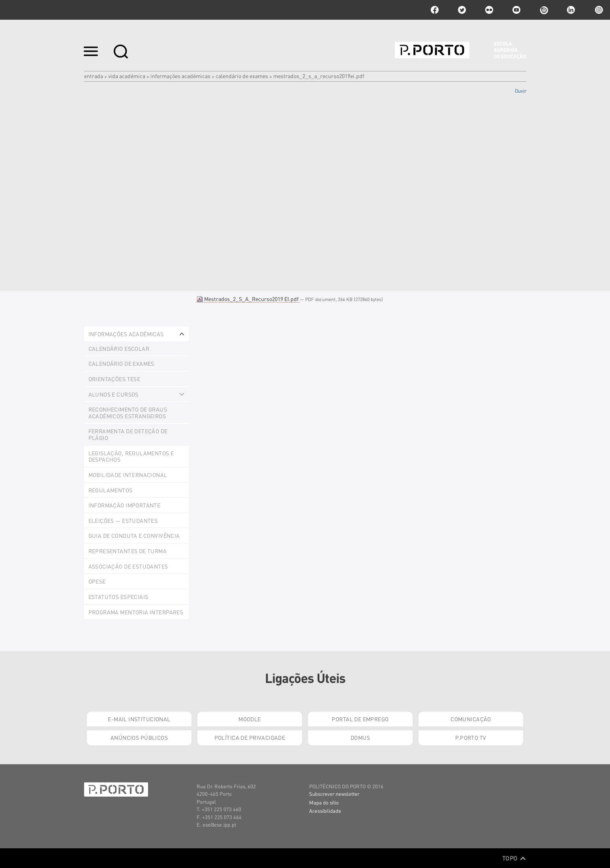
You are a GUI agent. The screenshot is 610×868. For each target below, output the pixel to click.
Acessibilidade (325, 811)
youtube (516, 10)
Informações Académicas (180, 76)
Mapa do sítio (324, 802)
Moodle (250, 719)
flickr (489, 10)
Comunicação (471, 719)
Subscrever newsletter (334, 794)
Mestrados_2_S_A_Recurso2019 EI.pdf (248, 299)
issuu (544, 10)
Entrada (94, 76)
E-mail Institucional (139, 719)
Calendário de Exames (242, 76)
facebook (435, 10)
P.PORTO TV (471, 737)
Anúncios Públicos (139, 737)
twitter (462, 10)
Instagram (598, 10)
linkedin (571, 10)
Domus (360, 737)
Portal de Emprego (360, 719)
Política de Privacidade (250, 737)
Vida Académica (127, 76)
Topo (514, 858)
